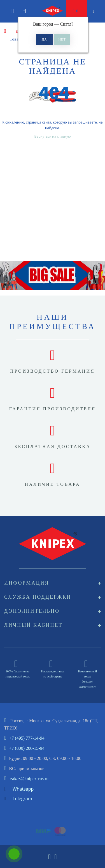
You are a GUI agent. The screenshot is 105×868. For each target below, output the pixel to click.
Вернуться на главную (52, 136)
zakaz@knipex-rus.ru (29, 779)
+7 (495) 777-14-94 (27, 738)
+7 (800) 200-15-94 (27, 748)
